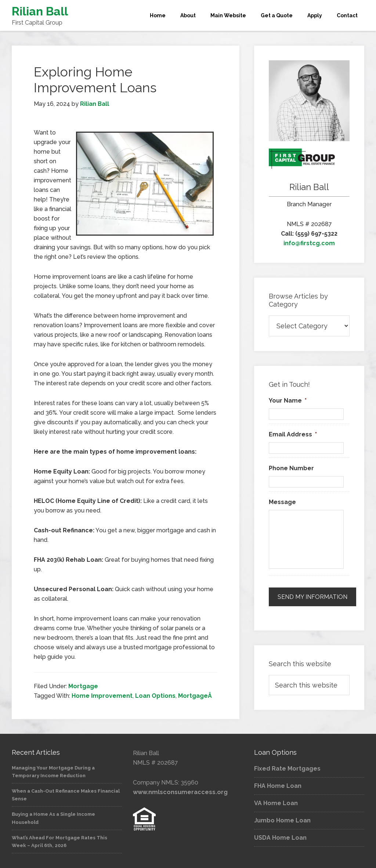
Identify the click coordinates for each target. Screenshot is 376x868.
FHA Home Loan (278, 786)
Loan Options (155, 696)
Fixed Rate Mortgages (287, 769)
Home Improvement (102, 696)
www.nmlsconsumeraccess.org (180, 792)
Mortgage (83, 686)
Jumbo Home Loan (282, 820)
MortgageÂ (196, 696)
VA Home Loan (276, 803)
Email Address (293, 434)
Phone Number (291, 468)
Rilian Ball (40, 11)
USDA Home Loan (280, 838)
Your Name (288, 401)
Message (282, 502)
